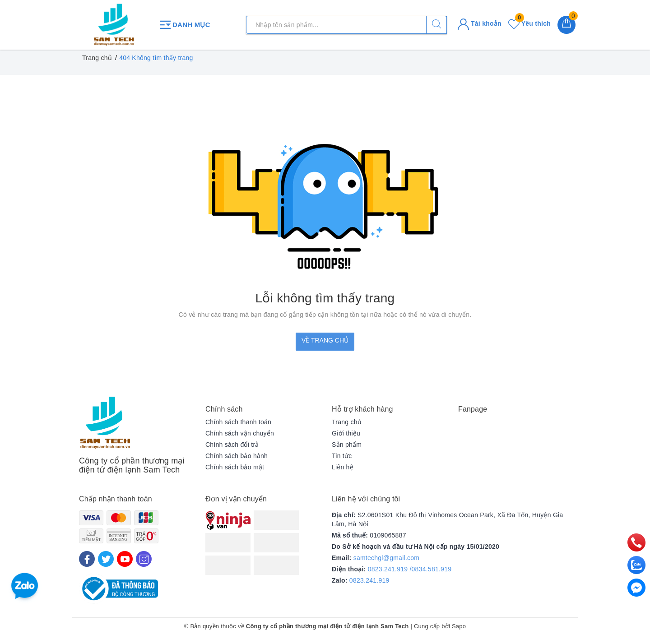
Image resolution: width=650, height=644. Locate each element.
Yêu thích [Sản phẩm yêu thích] (529, 23)
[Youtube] (125, 559)
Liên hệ (343, 467)
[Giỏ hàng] (566, 25)
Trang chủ (347, 422)
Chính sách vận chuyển (240, 433)
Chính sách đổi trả (232, 445)
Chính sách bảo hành (237, 456)
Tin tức (342, 456)
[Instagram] (144, 559)
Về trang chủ (325, 340)
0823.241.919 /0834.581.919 (410, 569)
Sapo (459, 626)
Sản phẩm (347, 445)
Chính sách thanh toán (238, 422)
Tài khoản (480, 23)
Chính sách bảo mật (235, 467)
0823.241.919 (369, 580)
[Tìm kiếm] (436, 25)
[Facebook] (87, 559)
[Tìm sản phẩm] (346, 25)
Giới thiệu (346, 433)
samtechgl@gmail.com (387, 558)
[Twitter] (106, 559)
